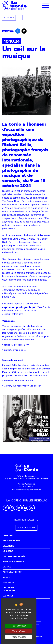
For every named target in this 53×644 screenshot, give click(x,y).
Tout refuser (19, 631)
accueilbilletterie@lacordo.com (26, 490)
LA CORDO (8, 551)
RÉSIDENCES (9, 583)
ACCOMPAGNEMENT (12, 572)
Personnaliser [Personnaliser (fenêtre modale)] (19, 637)
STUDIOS (7, 567)
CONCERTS (8, 535)
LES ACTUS (8, 596)
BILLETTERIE (8, 546)
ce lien (38, 386)
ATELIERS (7, 577)
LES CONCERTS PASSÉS (14, 556)
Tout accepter (19, 626)
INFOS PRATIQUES (11, 541)
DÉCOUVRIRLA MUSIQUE (9, 589)
